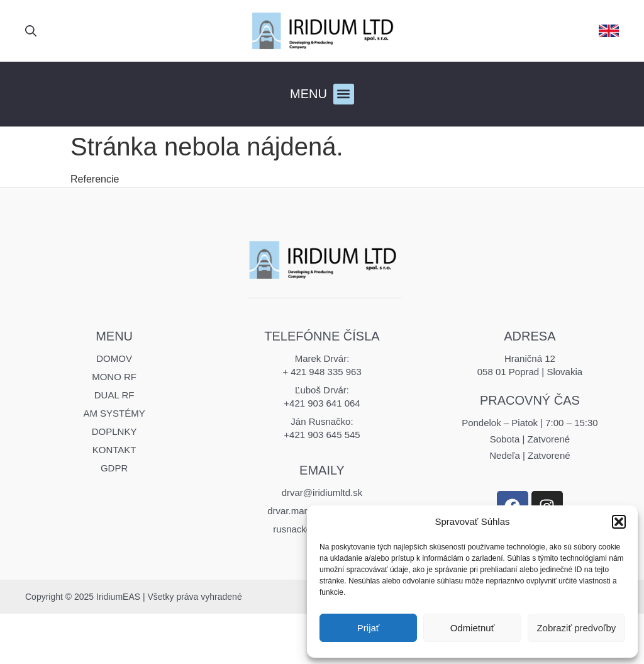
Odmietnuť (473, 628)
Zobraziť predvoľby (576, 628)
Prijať (369, 628)
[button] (619, 522)
